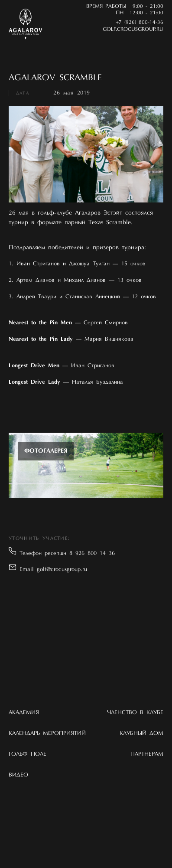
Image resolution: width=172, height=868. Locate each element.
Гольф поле (28, 754)
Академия (24, 713)
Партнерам (147, 754)
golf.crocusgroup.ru (133, 29)
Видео (18, 775)
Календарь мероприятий (47, 733)
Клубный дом (141, 733)
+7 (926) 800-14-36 (140, 23)
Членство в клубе (135, 713)
